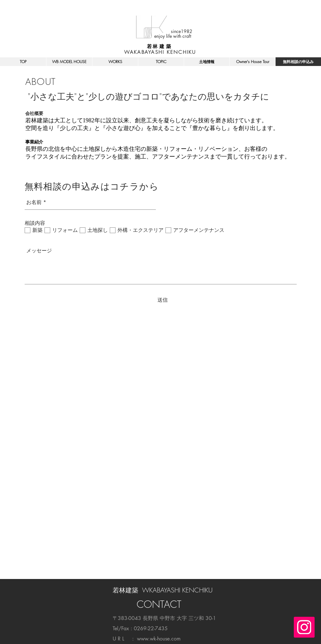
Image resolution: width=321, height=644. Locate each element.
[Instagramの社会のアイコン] (304, 627)
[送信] (163, 300)
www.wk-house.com (159, 639)
